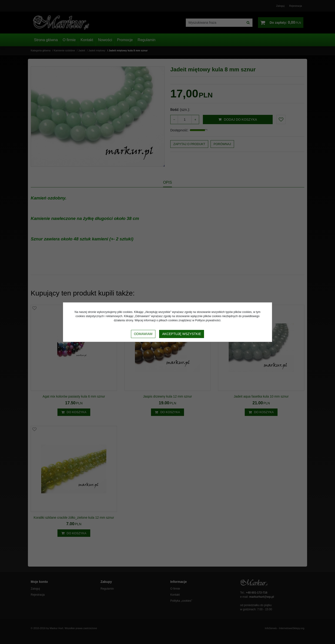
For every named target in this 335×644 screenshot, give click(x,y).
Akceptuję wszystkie (182, 334)
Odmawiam (143, 334)
